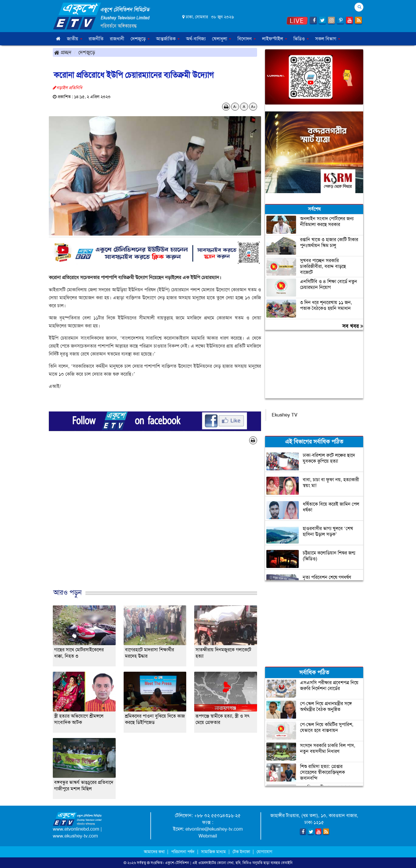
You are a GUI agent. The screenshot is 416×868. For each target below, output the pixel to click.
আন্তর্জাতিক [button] (168, 39)
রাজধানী (117, 39)
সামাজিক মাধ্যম (213, 852)
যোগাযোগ (264, 852)
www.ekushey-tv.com (75, 836)
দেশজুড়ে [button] (140, 39)
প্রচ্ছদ (63, 52)
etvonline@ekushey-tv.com (214, 829)
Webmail (208, 836)
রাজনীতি (96, 39)
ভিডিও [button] (301, 39)
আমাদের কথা (155, 852)
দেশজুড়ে (87, 52)
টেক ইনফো (242, 852)
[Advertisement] (155, 522)
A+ (253, 107)
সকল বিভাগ (328, 39)
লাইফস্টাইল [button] (275, 39)
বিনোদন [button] (247, 39)
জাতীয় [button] (75, 39)
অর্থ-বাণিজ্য (196, 39)
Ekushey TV (285, 415)
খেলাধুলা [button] (222, 39)
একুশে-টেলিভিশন (177, 863)
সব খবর (353, 326)
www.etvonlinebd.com (76, 829)
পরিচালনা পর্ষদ (183, 852)
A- (235, 107)
